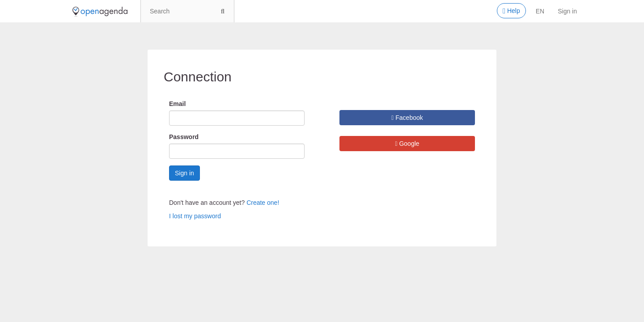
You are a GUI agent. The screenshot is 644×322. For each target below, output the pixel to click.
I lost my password (195, 216)
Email (177, 104)
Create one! (263, 203)
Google (407, 144)
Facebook (407, 118)
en (540, 11)
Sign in (567, 11)
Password (184, 137)
